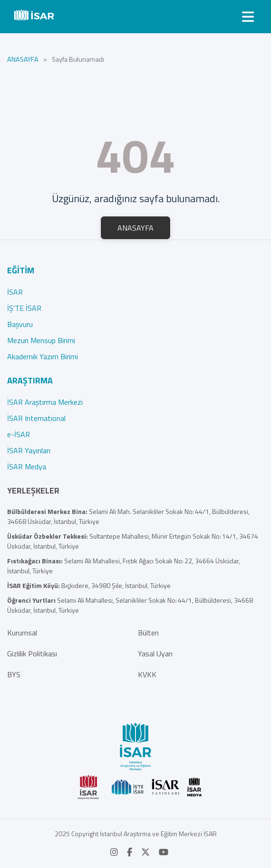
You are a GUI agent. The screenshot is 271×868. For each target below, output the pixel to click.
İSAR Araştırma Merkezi (45, 402)
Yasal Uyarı (155, 653)
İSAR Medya (27, 467)
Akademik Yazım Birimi (43, 356)
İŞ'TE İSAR (24, 308)
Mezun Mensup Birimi (41, 340)
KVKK (147, 674)
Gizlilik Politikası (32, 653)
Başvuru (20, 324)
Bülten (148, 633)
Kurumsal (22, 633)
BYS (14, 674)
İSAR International (36, 418)
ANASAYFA (23, 60)
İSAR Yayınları (29, 450)
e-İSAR (19, 434)
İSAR (15, 292)
